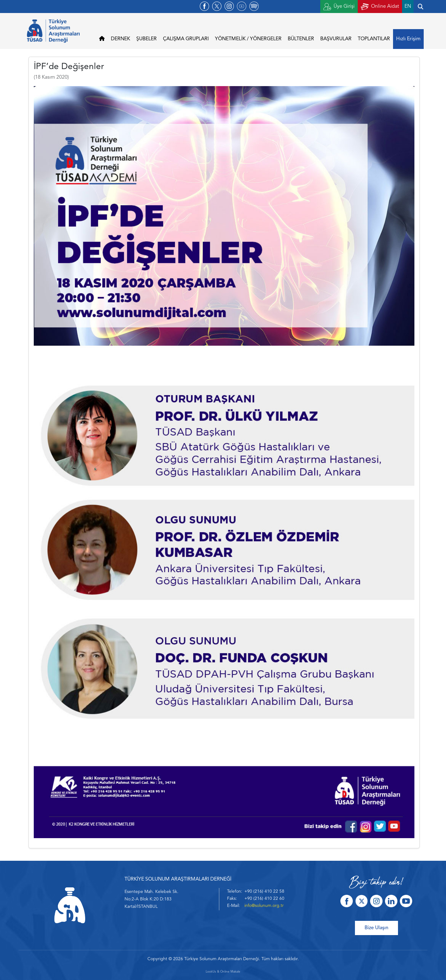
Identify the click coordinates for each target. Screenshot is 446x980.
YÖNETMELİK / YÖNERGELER (248, 39)
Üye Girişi (339, 7)
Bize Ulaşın (376, 928)
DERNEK (120, 39)
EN (408, 7)
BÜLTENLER (301, 39)
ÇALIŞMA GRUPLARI (186, 39)
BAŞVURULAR (336, 39)
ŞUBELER (146, 39)
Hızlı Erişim (408, 39)
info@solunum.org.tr (264, 906)
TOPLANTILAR (374, 39)
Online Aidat (380, 7)
